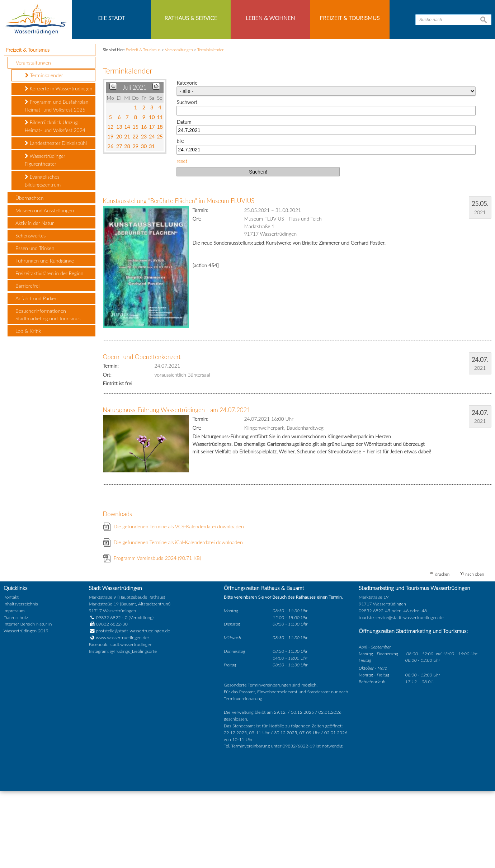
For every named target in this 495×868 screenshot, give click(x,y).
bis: (180, 219)
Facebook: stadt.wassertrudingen (120, 722)
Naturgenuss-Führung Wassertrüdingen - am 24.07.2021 (177, 487)
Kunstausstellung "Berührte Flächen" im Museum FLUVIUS (179, 278)
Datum (184, 199)
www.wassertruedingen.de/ (122, 715)
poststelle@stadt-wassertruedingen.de (133, 708)
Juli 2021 (135, 165)
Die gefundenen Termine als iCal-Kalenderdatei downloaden (178, 620)
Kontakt (11, 674)
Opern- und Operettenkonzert (142, 434)
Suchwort (187, 180)
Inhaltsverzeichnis (21, 681)
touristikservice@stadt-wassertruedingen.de (401, 695)
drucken (442, 651)
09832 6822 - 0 (108, 695)
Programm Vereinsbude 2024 (157, 635)
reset (182, 238)
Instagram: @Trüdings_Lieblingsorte (123, 729)
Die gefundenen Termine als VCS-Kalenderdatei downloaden (179, 604)
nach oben (475, 651)
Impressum (14, 688)
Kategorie (187, 160)
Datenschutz (16, 695)
